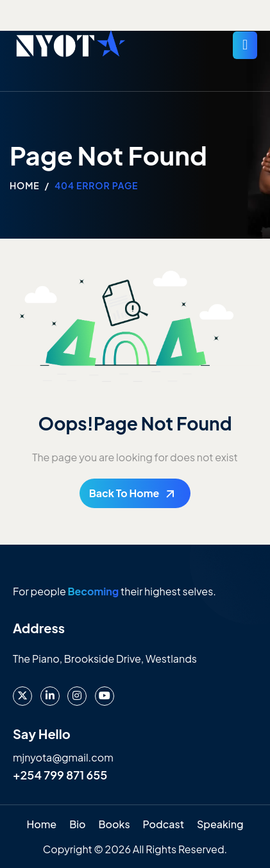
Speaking (220, 824)
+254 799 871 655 (60, 775)
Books (114, 824)
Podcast (164, 824)
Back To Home (124, 493)
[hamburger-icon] (245, 45)
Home (41, 824)
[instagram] (77, 696)
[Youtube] (105, 696)
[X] (22, 696)
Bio (77, 824)
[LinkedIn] (50, 696)
